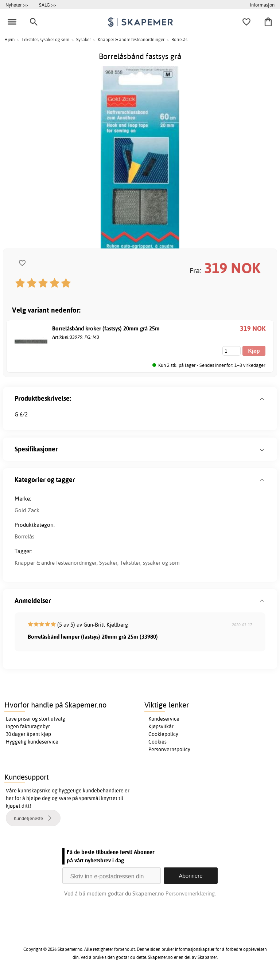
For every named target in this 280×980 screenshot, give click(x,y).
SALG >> (48, 5)
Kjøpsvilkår (161, 726)
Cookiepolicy (163, 734)
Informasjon (262, 5)
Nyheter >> (17, 5)
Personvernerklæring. (191, 893)
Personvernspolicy (169, 749)
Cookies (157, 742)
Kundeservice (164, 719)
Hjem (9, 40)
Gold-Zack (27, 510)
